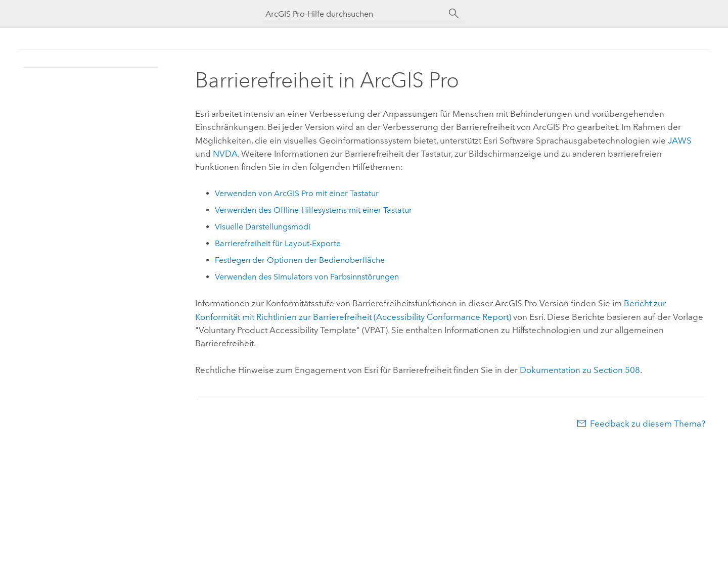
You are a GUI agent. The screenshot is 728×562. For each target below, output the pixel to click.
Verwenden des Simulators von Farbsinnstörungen (307, 277)
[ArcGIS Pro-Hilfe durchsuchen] (354, 14)
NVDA (225, 154)
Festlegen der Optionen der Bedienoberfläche (300, 260)
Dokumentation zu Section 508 (580, 370)
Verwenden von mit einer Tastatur (297, 193)
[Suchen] (454, 14)
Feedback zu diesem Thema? (648, 424)
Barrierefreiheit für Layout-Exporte (278, 243)
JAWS (680, 140)
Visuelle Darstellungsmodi (263, 227)
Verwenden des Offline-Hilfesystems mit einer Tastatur (313, 210)
